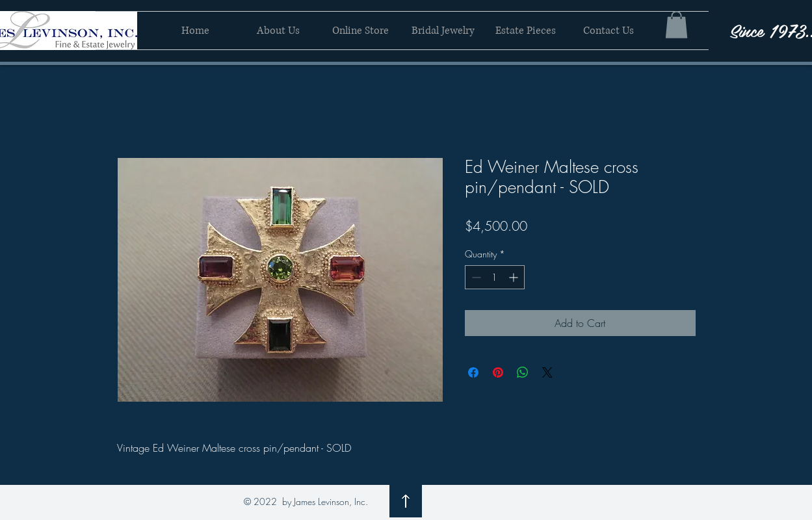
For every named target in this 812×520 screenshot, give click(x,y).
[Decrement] (475, 277)
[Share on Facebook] (473, 372)
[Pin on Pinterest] (498, 372)
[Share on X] (547, 372)
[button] (676, 25)
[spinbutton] (495, 277)
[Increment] (515, 277)
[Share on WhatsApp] (523, 372)
